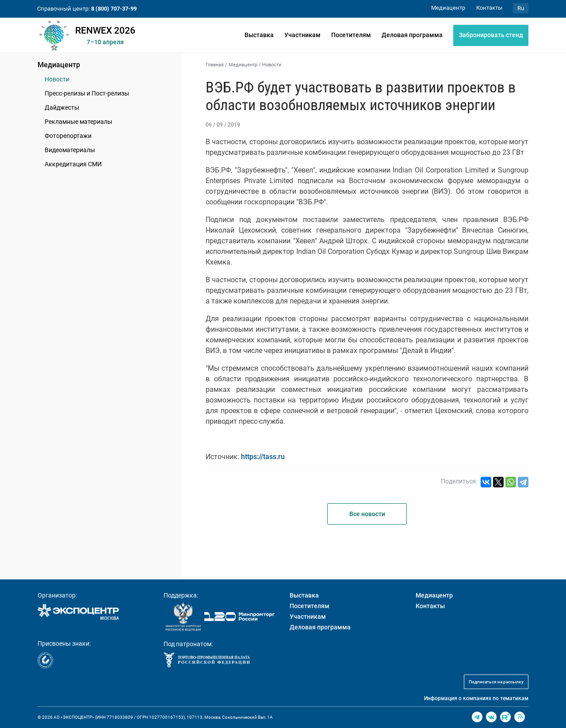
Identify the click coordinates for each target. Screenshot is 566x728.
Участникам (302, 35)
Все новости (367, 514)
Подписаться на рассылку (496, 682)
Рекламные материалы (78, 122)
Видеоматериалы (70, 150)
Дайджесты (62, 107)
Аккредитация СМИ (73, 164)
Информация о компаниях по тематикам (476, 698)
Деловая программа (412, 35)
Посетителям (351, 35)
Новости (57, 79)
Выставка (259, 35)
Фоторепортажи (68, 136)
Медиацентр (59, 65)
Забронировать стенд (491, 35)
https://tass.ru (263, 457)
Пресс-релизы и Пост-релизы (87, 93)
